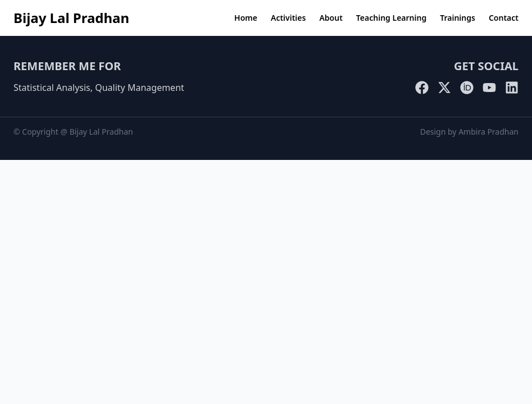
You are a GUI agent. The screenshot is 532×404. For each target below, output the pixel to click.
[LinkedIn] (512, 88)
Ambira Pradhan (488, 132)
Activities (288, 18)
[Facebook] (422, 88)
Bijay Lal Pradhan (71, 18)
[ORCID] (467, 88)
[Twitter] (444, 88)
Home (246, 18)
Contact (504, 18)
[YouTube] (489, 88)
